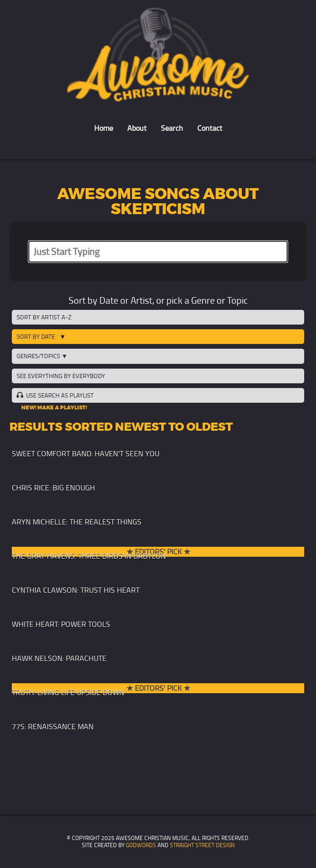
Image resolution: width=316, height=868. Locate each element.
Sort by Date (36, 337)
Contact (210, 128)
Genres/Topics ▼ (42, 356)
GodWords (141, 845)
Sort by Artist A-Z (44, 317)
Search (172, 128)
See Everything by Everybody (61, 376)
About (137, 128)
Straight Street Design (202, 845)
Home (104, 128)
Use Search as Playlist (55, 395)
